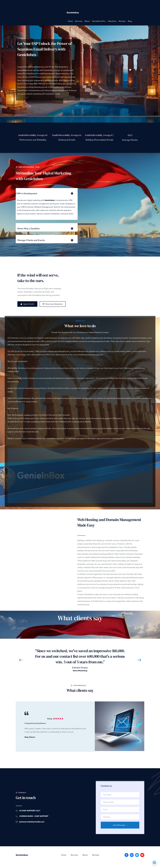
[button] (47, 192)
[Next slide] (139, 660)
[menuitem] (70, 21)
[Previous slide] (21, 660)
